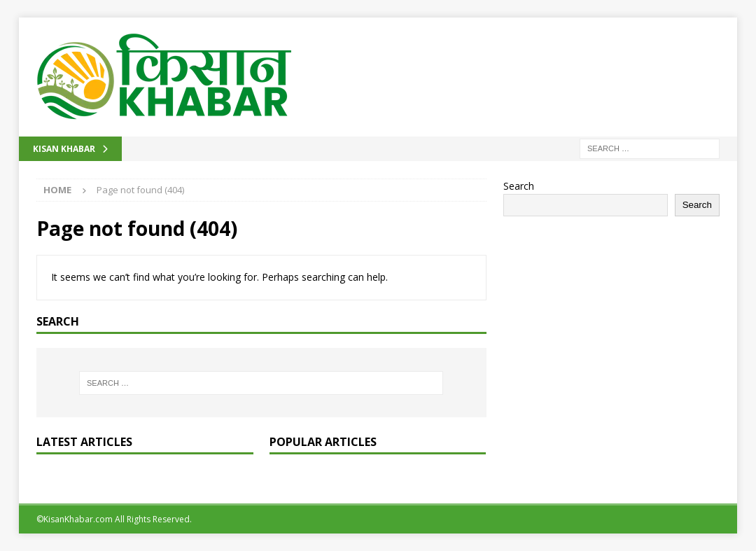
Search (519, 186)
